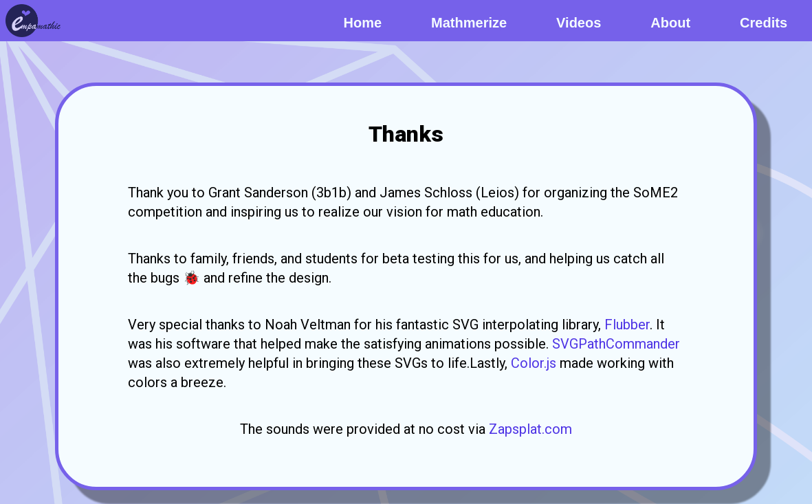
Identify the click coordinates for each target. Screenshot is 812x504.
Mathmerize (469, 23)
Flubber (627, 325)
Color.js (534, 363)
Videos (579, 23)
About (670, 23)
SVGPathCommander (616, 344)
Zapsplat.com (530, 429)
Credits (764, 23)
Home (363, 23)
